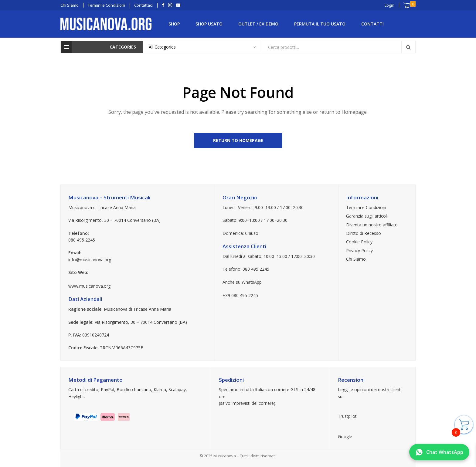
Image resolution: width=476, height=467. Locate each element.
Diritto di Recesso (364, 233)
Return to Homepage (238, 140)
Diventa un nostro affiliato (372, 225)
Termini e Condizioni (366, 207)
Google (345, 437)
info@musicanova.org (90, 260)
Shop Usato (209, 24)
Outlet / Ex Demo (258, 24)
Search (408, 47)
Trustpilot (347, 416)
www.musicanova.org (89, 286)
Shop (174, 24)
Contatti (372, 24)
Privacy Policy (359, 250)
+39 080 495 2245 (240, 295)
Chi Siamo (356, 259)
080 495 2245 (82, 240)
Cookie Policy (359, 242)
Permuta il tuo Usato (320, 24)
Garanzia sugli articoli (367, 216)
